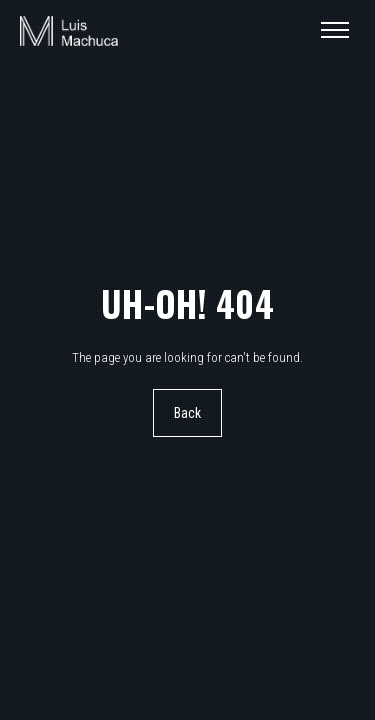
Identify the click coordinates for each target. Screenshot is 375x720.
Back (188, 413)
